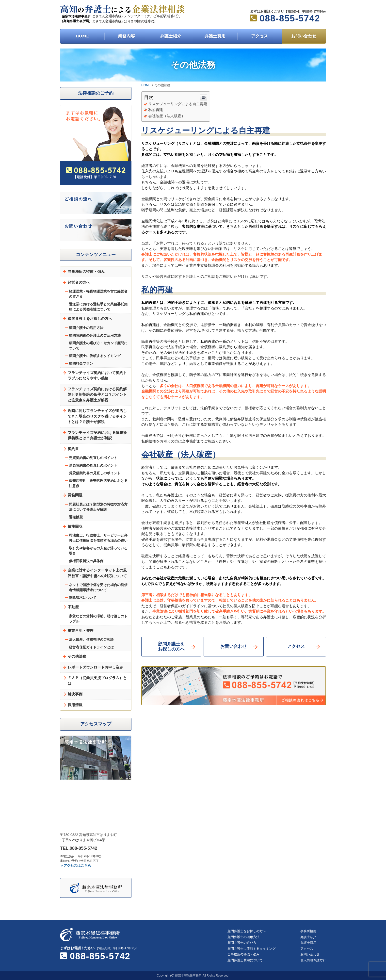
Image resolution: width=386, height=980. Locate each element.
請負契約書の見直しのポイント (93, 465)
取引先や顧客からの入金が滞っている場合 (98, 551)
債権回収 (75, 526)
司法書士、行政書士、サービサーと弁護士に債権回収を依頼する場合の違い (98, 538)
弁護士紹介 (171, 36)
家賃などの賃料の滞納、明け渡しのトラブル (98, 619)
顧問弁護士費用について (245, 960)
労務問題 (75, 495)
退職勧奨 (76, 517)
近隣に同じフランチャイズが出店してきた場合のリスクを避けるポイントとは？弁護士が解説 (97, 416)
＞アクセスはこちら (76, 866)
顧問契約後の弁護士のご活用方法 (95, 335)
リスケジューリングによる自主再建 (178, 104)
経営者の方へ (79, 282)
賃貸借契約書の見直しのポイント (95, 473)
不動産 (73, 607)
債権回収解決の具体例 (86, 561)
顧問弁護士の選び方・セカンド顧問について (98, 346)
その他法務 (77, 656)
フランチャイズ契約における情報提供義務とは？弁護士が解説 (97, 435)
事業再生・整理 (81, 630)
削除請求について (83, 598)
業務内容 (127, 36)
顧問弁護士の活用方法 (86, 328)
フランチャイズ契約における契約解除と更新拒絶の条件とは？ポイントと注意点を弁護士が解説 (97, 394)
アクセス (259, 36)
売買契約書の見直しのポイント (93, 458)
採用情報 (75, 705)
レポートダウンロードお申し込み (95, 667)
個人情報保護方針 (313, 960)
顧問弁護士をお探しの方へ (171, 647)
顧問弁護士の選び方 (242, 943)
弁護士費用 (215, 36)
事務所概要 (308, 931)
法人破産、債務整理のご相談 (91, 639)
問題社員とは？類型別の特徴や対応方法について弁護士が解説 (98, 507)
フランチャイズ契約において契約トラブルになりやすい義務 (97, 376)
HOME (82, 36)
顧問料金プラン (81, 363)
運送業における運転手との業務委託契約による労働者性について (98, 307)
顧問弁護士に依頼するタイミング (95, 356)
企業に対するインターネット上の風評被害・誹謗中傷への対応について (97, 573)
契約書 (73, 449)
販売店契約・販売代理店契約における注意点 (98, 483)
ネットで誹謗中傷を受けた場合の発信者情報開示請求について (98, 587)
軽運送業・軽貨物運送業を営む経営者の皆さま (98, 294)
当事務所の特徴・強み (86, 271)
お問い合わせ (304, 36)
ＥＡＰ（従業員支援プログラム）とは (97, 681)
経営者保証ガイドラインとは (91, 647)
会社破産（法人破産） (167, 116)
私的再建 (156, 110)
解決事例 (75, 694)
